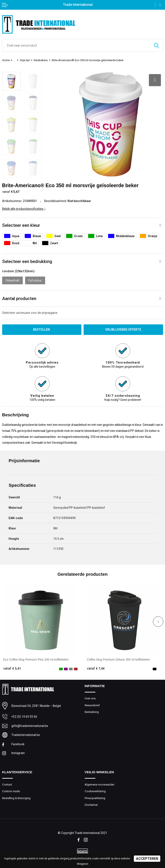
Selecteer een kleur (21, 225)
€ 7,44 (96, 669)
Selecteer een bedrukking (27, 261)
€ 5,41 (12, 669)
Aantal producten (19, 299)
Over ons (90, 698)
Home (6, 60)
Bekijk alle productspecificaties (24, 209)
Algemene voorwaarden (99, 785)
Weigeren (83, 864)
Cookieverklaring (95, 791)
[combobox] (76, 45)
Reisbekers (41, 60)
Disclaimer (91, 805)
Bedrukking (92, 712)
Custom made (11, 791)
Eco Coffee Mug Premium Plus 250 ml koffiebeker (36, 660)
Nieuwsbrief (92, 705)
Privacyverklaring (95, 798)
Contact (7, 785)
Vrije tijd (25, 60)
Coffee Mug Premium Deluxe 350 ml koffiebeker (118, 660)
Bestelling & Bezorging (16, 798)
